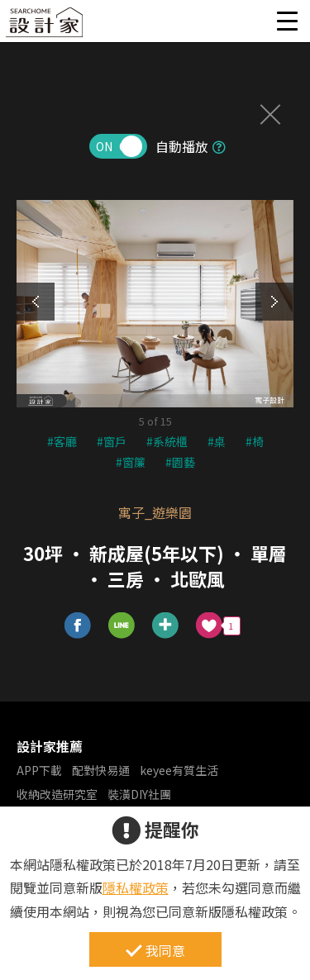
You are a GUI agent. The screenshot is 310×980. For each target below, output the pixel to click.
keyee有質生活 (179, 770)
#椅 (255, 441)
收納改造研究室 (57, 794)
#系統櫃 (167, 441)
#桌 (217, 441)
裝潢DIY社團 (139, 794)
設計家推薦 (50, 746)
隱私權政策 (136, 887)
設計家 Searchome (45, 27)
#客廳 (62, 441)
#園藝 (180, 462)
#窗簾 (131, 462)
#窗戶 (112, 441)
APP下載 (39, 770)
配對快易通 (101, 770)
